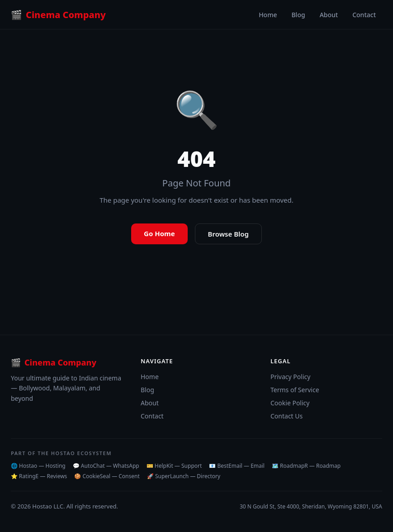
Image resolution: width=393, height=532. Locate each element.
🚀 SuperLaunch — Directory (184, 476)
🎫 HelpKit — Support (174, 466)
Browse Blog (228, 234)
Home (268, 15)
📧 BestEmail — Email (237, 466)
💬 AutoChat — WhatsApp (106, 466)
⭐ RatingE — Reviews (39, 476)
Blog (298, 15)
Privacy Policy (290, 377)
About (329, 15)
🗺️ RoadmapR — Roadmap (306, 466)
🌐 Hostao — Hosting (38, 466)
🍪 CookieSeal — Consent (107, 476)
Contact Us (286, 416)
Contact (364, 15)
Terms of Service (295, 390)
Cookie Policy (290, 403)
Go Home (159, 233)
